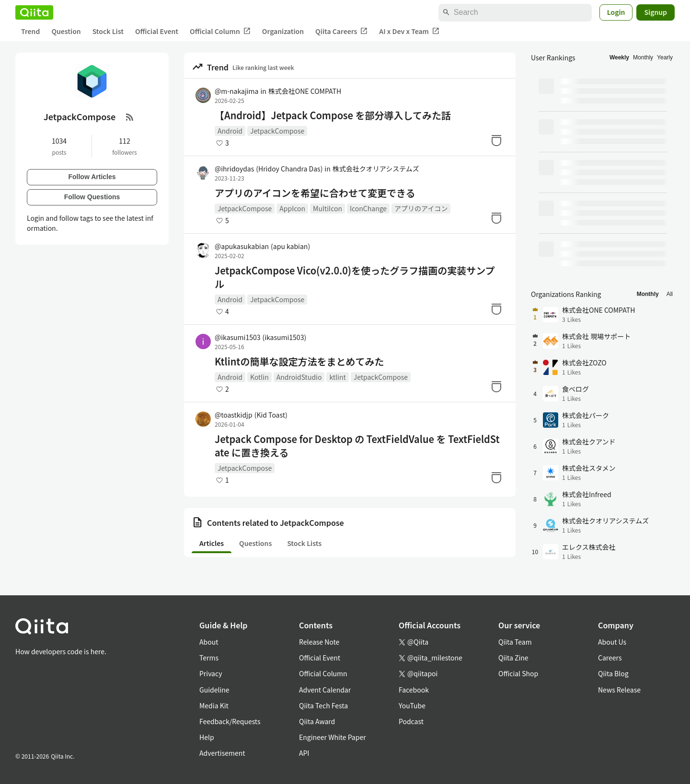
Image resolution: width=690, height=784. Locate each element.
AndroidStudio (299, 377)
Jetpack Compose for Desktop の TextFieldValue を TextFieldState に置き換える (357, 446)
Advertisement (222, 753)
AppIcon (292, 208)
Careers (610, 658)
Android (230, 131)
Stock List (108, 31)
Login (616, 12)
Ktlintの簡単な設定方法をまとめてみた (299, 362)
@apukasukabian (262, 246)
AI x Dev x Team (409, 31)
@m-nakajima (236, 91)
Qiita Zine (513, 658)
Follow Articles (92, 177)
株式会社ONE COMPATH (305, 91)
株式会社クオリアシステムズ (376, 169)
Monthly (643, 57)
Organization (283, 31)
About (209, 642)
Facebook (414, 690)
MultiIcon (328, 208)
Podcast (411, 721)
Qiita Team (515, 642)
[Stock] (496, 140)
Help (207, 737)
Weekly (619, 57)
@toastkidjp (251, 415)
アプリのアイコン (421, 208)
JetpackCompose (277, 131)
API (304, 753)
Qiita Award (317, 721)
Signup (655, 12)
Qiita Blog (613, 673)
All (670, 294)
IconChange (368, 208)
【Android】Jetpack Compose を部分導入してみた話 (333, 115)
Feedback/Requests (230, 721)
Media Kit (214, 705)
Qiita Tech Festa (323, 705)
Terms (209, 658)
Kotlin (259, 377)
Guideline (214, 690)
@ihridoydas (269, 169)
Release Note (319, 642)
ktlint (337, 377)
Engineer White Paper (333, 737)
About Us (612, 642)
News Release (619, 690)
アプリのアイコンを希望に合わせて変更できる (315, 193)
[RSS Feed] (130, 117)
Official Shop (518, 673)
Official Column (220, 31)
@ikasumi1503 (260, 337)
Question (66, 31)
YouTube (412, 705)
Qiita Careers (341, 31)
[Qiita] (34, 12)
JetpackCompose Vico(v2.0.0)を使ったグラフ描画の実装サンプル (355, 277)
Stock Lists (304, 543)
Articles (212, 543)
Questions (255, 543)
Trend (30, 31)
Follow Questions (92, 197)
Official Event (157, 31)
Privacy (211, 673)
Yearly (665, 57)
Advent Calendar (325, 690)
